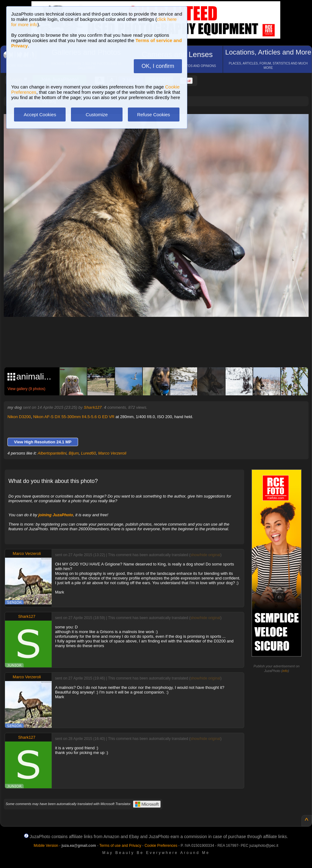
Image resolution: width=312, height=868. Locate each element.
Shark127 (93, 407)
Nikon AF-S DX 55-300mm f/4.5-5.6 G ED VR (74, 417)
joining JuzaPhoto (56, 515)
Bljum (74, 453)
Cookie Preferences (161, 846)
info (285, 671)
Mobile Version (46, 846)
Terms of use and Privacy (120, 846)
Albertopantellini (52, 453)
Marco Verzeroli (112, 453)
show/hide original (205, 555)
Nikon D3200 (19, 417)
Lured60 (89, 453)
